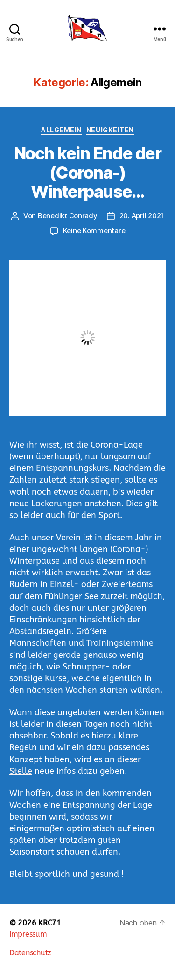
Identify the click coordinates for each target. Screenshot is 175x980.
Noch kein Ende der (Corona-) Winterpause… (87, 173)
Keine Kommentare (94, 231)
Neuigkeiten (110, 130)
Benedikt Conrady (68, 216)
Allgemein (61, 130)
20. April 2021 (142, 216)
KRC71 (50, 923)
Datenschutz (30, 953)
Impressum (28, 934)
